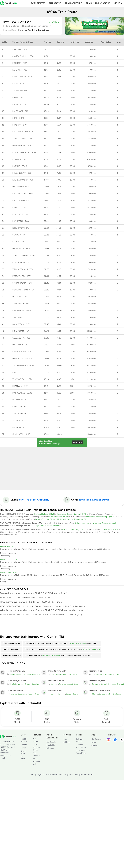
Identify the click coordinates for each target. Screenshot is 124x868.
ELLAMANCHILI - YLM (22, 310)
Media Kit (51, 745)
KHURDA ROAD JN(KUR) (73, 530)
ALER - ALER (18, 420)
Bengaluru (111, 674)
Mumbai (66, 674)
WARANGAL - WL (20, 400)
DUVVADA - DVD (19, 297)
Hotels (24, 748)
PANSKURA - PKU (20, 70)
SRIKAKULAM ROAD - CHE (24, 255)
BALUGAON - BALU (21, 200)
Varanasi (59, 674)
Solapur (69, 694)
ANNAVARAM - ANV (21, 324)
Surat (76, 684)
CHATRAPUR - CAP (21, 214)
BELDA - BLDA (18, 84)
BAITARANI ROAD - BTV (23, 132)
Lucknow (73, 674)
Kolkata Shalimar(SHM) (44, 514)
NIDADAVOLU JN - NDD (22, 359)
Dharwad (120, 684)
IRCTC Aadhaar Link (91, 649)
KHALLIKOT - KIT (20, 207)
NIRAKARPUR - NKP (21, 187)
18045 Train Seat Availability (34, 500)
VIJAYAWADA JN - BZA (22, 379)
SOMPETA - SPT (19, 235)
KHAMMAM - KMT (20, 386)
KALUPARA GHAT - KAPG (23, 194)
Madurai (31, 694)
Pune (118, 674)
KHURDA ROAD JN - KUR (23, 180)
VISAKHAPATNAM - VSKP (23, 290)
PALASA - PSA (18, 242)
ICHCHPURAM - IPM (21, 228)
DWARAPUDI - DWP (21, 345)
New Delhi (36, 674)
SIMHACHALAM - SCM (22, 283)
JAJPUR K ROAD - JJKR (22, 139)
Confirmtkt (96, 739)
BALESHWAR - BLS (20, 111)
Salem (37, 694)
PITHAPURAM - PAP (21, 331)
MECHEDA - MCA (20, 63)
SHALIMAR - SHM (20, 49)
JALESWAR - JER (20, 91)
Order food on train (77, 643)
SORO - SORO (19, 118)
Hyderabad (27, 674)
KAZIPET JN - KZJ (20, 407)
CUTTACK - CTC (19, 159)
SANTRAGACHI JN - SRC (23, 56)
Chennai (12, 674)
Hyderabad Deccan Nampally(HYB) (72, 514)
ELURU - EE (17, 372)
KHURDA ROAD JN (111, 530)
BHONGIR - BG (19, 427)
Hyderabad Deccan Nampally (104, 523)
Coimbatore (22, 694)
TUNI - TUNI (17, 317)
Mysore (19, 674)
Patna (53, 674)
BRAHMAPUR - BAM (21, 221)
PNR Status (55, 3)
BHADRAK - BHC (20, 125)
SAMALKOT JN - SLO (21, 338)
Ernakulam (117, 694)
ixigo (65, 739)
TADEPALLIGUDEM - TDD (23, 365)
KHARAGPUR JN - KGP (22, 77)
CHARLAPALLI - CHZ (21, 434)
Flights (24, 745)
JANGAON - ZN (19, 414)
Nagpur (75, 694)
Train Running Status (98, 3)
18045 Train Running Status (94, 500)
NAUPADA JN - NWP (21, 249)
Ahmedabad (68, 684)
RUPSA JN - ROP (19, 104)
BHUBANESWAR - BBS (22, 173)
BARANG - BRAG (20, 166)
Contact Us (51, 742)
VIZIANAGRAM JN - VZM (23, 269)
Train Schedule (74, 3)
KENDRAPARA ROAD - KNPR (24, 152)
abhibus (66, 742)
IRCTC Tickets (38, 3)
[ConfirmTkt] (8, 736)
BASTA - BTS (18, 97)
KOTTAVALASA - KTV (21, 276)
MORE (118, 3)
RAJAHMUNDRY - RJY (22, 352)
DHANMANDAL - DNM (22, 145)
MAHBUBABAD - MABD (22, 393)
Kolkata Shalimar (82, 523)
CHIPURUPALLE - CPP (21, 262)
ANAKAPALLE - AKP (21, 304)
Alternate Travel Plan (51, 655)
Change (54, 22)
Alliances (50, 748)
